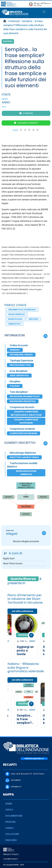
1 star (21, 130)
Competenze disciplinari (24, 433)
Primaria (15, 350)
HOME (9, 804)
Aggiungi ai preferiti (28, 123)
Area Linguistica (19, 375)
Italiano (15, 386)
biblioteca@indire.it (34, 759)
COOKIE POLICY (11, 859)
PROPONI (10, 822)
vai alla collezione (22, 611)
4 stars (34, 130)
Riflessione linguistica (23, 401)
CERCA (9, 810)
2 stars (25, 130)
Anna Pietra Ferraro (13, 564)
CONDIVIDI (28, 113)
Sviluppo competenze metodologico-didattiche (26, 413)
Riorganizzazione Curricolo (26, 473)
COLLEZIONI (12, 834)
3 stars (29, 130)
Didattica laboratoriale (24, 457)
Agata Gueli (9, 558)
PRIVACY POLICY (11, 854)
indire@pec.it (13, 787)
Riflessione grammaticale (25, 396)
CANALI (9, 828)
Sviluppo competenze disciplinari (26, 421)
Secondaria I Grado (21, 355)
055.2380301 (13, 780)
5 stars (38, 130)
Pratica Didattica (20, 365)
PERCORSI (11, 840)
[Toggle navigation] (44, 12)
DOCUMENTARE (14, 816)
